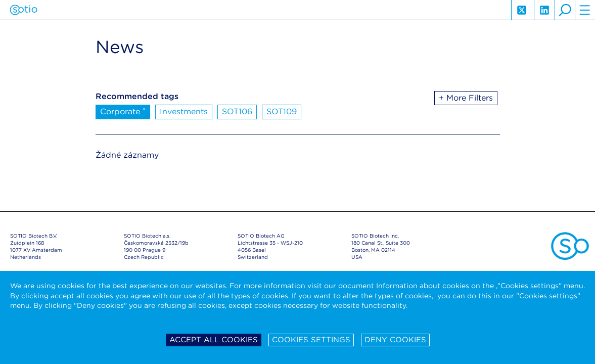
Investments (184, 111)
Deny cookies (395, 340)
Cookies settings (311, 340)
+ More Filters (466, 98)
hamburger (585, 10)
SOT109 (282, 111)
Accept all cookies (214, 340)
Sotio (24, 10)
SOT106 (237, 111)
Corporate (123, 111)
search (565, 10)
